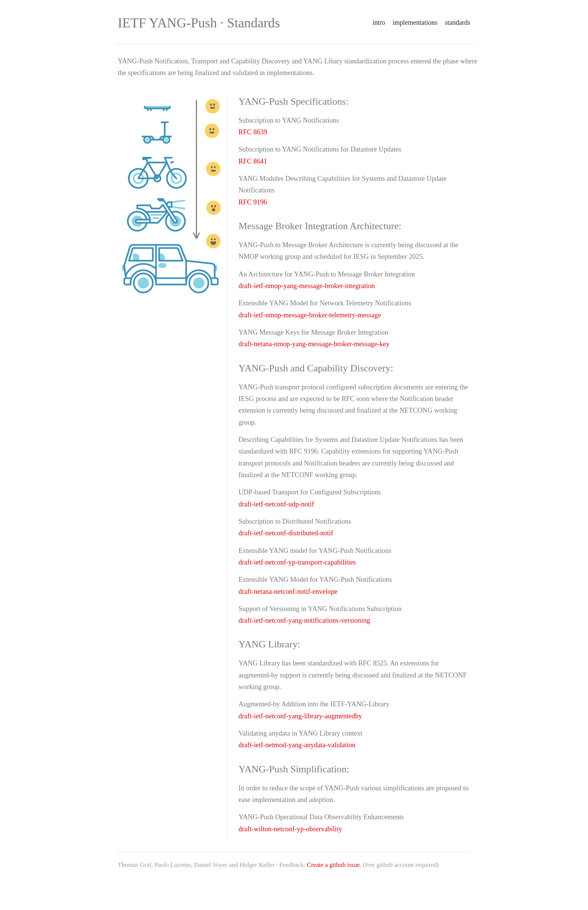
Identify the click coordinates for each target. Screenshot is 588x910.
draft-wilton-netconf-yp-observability (290, 829)
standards (457, 23)
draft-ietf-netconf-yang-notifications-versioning (304, 620)
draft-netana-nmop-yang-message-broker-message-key (314, 344)
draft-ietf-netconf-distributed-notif (286, 533)
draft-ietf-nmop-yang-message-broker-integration (307, 286)
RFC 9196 (253, 202)
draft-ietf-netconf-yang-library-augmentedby (300, 716)
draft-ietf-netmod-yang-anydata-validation (297, 745)
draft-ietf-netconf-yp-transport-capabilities (297, 562)
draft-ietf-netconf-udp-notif (276, 504)
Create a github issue (334, 865)
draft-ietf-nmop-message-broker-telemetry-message (310, 315)
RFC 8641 (253, 161)
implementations (415, 23)
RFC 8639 (253, 132)
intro (379, 23)
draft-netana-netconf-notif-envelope (288, 592)
